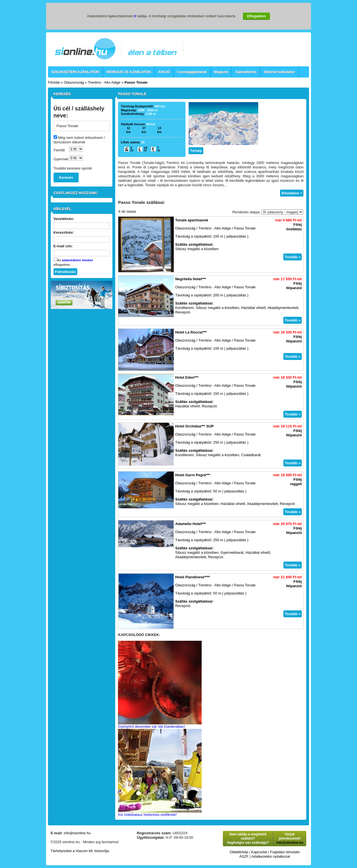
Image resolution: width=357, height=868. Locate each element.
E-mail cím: (63, 246)
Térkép (196, 151)
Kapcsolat (259, 852)
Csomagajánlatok (192, 72)
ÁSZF (244, 856)
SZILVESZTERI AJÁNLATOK (75, 72)
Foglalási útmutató (285, 852)
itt (135, 16)
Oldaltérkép (239, 852)
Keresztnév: (64, 232)
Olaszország (74, 82)
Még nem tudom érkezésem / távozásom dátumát (79, 140)
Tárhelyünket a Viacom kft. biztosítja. (80, 851)
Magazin (221, 72)
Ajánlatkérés (246, 72)
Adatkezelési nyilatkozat (271, 856)
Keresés (66, 177)
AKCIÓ (164, 72)
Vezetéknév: (64, 219)
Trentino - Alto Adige (104, 82)
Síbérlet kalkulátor (279, 72)
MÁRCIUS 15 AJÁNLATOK (129, 72)
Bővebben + (292, 193)
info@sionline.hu (77, 833)
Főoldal (54, 82)
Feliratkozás (65, 272)
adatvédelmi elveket (77, 260)
